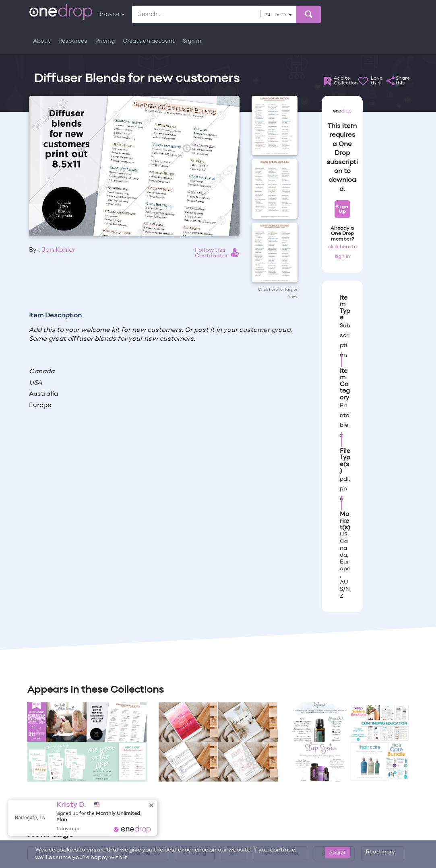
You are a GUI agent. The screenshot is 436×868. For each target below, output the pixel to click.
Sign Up (342, 209)
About (42, 41)
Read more (380, 852)
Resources (73, 41)
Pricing (105, 41)
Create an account (149, 41)
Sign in (192, 41)
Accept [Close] (338, 852)
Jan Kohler (58, 250)
